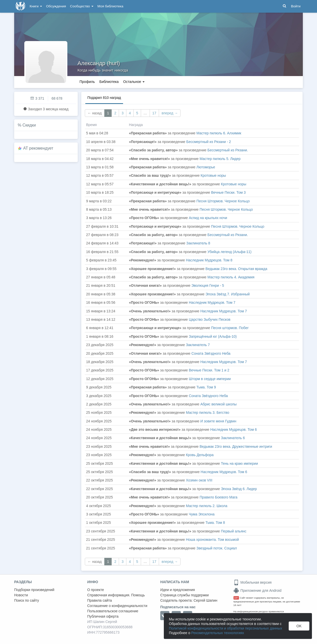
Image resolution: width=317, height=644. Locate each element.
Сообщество (82, 6)
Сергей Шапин (205, 600)
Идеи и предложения (178, 590)
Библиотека (109, 82)
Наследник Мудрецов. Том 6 (233, 430)
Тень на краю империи (240, 463)
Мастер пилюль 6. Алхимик (219, 133)
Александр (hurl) (99, 63)
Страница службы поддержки (184, 595)
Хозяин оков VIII (199, 480)
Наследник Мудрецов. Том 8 (209, 260)
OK (299, 626)
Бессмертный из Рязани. (228, 150)
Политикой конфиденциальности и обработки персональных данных (225, 628)
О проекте (96, 590)
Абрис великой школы (218, 404)
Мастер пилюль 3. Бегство (207, 413)
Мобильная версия (253, 582)
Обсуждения (56, 6)
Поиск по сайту (27, 600)
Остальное (134, 82)
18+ (236, 598)
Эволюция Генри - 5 (208, 285)
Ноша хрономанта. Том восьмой (212, 540)
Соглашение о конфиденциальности (117, 606)
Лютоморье (206, 167)
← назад (95, 113)
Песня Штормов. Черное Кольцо (223, 201)
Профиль (87, 82)
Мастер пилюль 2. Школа (207, 506)
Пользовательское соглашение (113, 611)
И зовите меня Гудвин (218, 421)
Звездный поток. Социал (217, 548)
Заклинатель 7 (198, 345)
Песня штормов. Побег (230, 328)
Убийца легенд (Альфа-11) (229, 252)
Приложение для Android (257, 591)
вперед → (170, 113)
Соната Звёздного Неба (211, 353)
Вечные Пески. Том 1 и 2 (209, 370)
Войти (296, 6)
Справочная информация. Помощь (116, 595)
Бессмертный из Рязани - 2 (209, 142)
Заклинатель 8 (198, 243)
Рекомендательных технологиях (218, 633)
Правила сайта (100, 600)
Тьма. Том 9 (206, 387)
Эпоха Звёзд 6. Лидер (239, 489)
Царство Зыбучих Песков (210, 319)
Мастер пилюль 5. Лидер (220, 159)
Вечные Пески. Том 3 (229, 192)
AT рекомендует (38, 148)
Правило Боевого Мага (218, 497)
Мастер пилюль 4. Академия (231, 277)
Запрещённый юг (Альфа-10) (213, 336)
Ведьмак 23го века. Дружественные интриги (236, 446)
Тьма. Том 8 (215, 523)
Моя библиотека (110, 6)
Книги (36, 6)
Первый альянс (234, 531)
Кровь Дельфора (200, 455)
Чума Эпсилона (202, 514)
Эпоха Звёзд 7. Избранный (228, 294)
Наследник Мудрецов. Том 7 (212, 302)
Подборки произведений (34, 590)
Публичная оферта (103, 616)
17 (154, 113)
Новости (21, 595)
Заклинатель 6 (233, 438)
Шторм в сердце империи (210, 379)
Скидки (29, 125)
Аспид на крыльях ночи (208, 218)
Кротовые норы (213, 175)
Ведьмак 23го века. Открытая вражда (236, 269)
